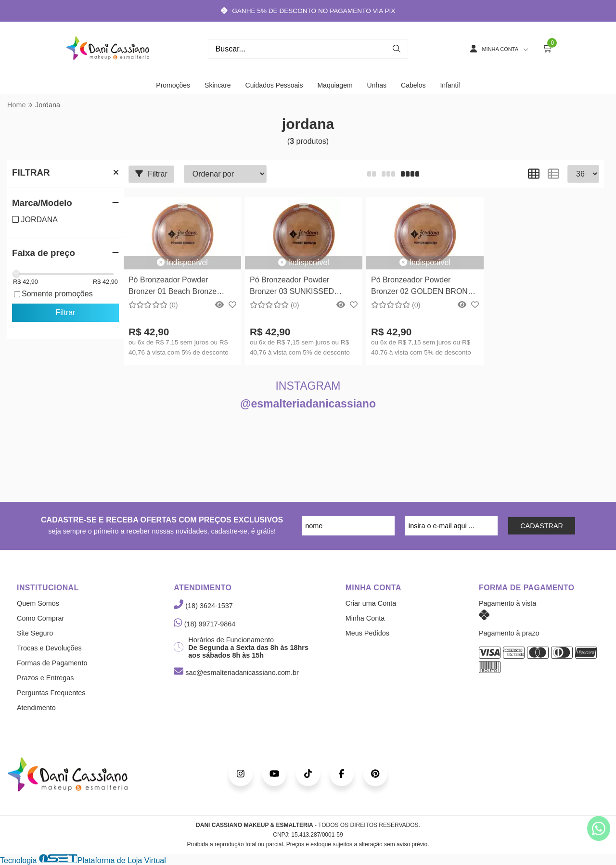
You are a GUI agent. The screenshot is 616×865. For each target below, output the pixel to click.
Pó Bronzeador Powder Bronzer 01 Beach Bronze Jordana (173, 287)
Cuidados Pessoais (274, 85)
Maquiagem (335, 85)
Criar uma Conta (371, 603)
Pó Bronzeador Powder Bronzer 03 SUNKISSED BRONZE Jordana (292, 287)
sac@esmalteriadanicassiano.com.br (236, 673)
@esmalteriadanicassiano (308, 404)
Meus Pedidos (367, 633)
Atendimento (36, 708)
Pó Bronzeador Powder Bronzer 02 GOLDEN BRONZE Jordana (424, 287)
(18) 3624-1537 (203, 606)
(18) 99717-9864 (205, 624)
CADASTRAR (542, 526)
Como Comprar (40, 618)
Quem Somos (38, 603)
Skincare (218, 85)
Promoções (173, 85)
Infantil (450, 85)
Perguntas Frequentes (51, 693)
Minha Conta (365, 618)
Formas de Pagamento (52, 663)
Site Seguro (35, 633)
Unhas (377, 85)
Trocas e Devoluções (49, 648)
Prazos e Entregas (45, 678)
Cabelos (413, 85)
